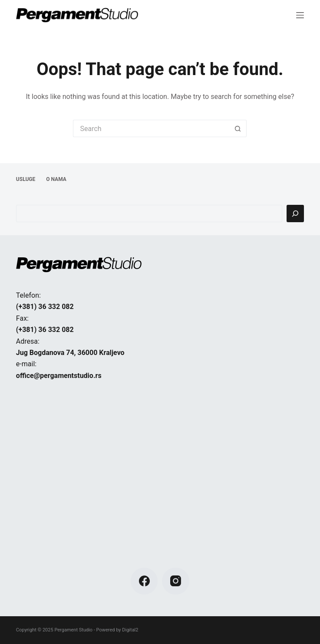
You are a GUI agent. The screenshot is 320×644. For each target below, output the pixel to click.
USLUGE (26, 179)
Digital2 (130, 630)
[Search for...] (151, 128)
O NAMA (56, 179)
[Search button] (238, 128)
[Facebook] (144, 581)
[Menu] (300, 15)
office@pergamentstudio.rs (59, 376)
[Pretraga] (295, 214)
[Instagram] (176, 581)
